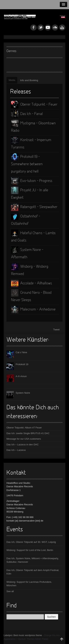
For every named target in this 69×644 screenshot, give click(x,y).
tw (41, 27)
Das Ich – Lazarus (16, 450)
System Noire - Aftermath (27, 253)
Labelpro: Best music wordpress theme (23, 635)
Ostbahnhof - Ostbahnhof (26, 219)
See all (10, 591)
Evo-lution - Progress (32, 181)
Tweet (56, 330)
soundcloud (55, 27)
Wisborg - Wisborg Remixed (30, 269)
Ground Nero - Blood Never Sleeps (31, 296)
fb (33, 27)
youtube (62, 27)
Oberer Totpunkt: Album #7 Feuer (24, 428)
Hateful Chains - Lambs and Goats (33, 236)
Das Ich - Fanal (27, 114)
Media (12, 80)
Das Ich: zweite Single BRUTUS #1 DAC (28, 433)
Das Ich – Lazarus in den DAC (23, 445)
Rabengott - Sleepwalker (34, 207)
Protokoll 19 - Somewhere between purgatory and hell (27, 163)
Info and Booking (29, 80)
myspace (48, 27)
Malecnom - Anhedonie (33, 310)
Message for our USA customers (24, 439)
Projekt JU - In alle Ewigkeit (30, 193)
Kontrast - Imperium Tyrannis (31, 143)
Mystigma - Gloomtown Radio (33, 126)
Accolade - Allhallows (31, 283)
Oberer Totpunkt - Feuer (34, 105)
